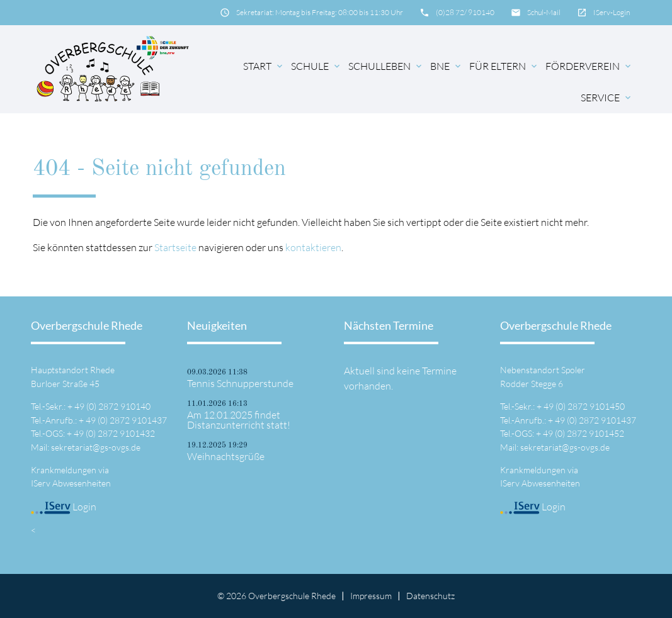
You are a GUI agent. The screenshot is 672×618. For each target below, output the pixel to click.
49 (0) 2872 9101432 (114, 433)
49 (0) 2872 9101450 (584, 406)
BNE (447, 66)
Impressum (371, 596)
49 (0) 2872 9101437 (126, 420)
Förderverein (589, 66)
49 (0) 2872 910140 (112, 406)
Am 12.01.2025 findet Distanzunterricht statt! (239, 420)
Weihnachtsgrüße (226, 456)
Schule (316, 66)
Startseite (175, 247)
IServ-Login (612, 12)
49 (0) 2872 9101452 (584, 433)
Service (607, 98)
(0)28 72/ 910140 (465, 12)
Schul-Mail (544, 12)
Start (264, 66)
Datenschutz (430, 596)
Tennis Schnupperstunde (240, 383)
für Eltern (504, 66)
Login (64, 507)
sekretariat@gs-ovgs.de (96, 447)
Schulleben (386, 66)
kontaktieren (313, 247)
